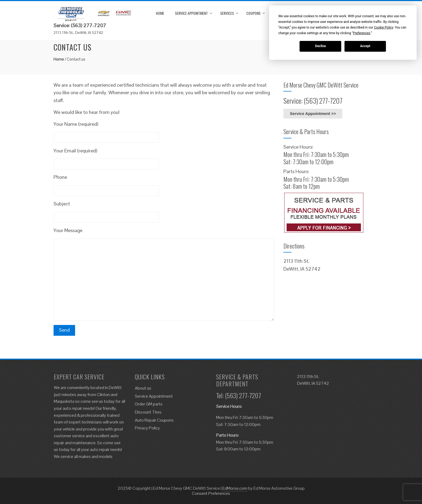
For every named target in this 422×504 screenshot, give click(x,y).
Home (160, 13)
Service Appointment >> (313, 113)
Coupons (253, 13)
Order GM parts (149, 404)
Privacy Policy (147, 428)
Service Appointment (191, 13)
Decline (321, 46)
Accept (365, 46)
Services (227, 13)
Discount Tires (148, 412)
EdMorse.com (235, 488)
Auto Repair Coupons (154, 420)
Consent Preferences (211, 493)
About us (143, 388)
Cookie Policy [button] (383, 27)
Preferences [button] (362, 33)
